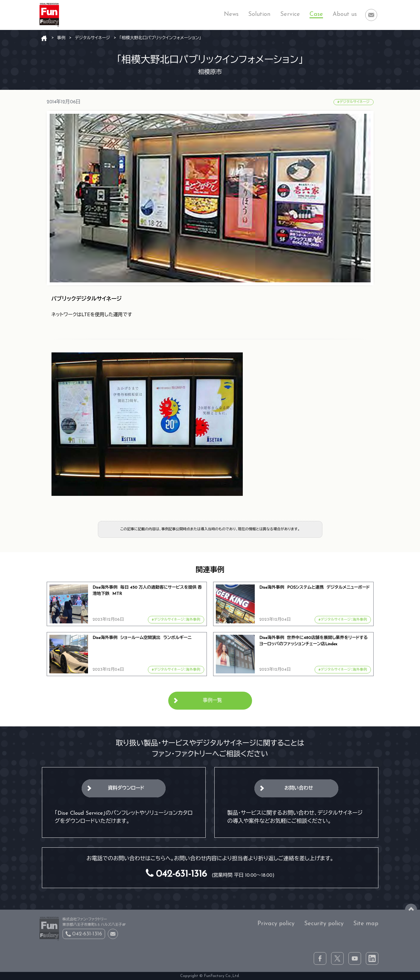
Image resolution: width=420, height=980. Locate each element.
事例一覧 (213, 701)
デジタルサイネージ (92, 38)
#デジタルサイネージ (354, 102)
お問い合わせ (299, 788)
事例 (61, 38)
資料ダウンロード (126, 788)
